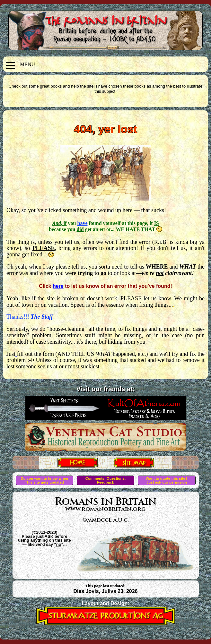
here (58, 286)
